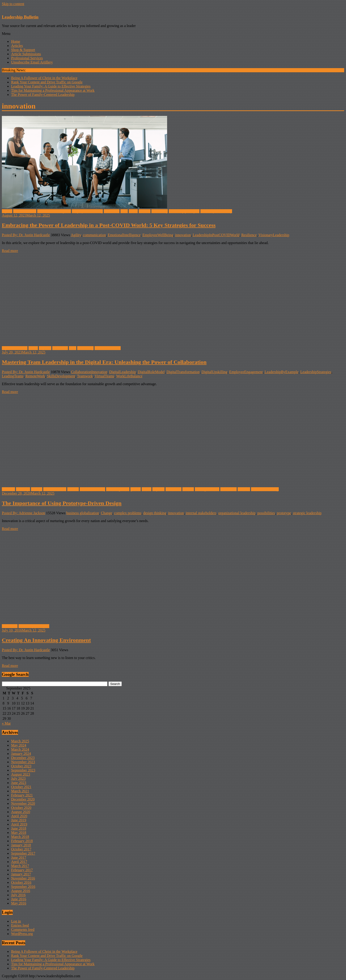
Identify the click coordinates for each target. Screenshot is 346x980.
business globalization (83, 513)
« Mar (6, 723)
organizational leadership (237, 513)
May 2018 (19, 833)
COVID (73, 489)
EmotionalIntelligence (124, 235)
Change (37, 489)
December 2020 (23, 799)
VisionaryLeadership (274, 235)
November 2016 (23, 878)
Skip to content (13, 4)
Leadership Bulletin (20, 17)
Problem (244, 489)
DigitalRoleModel (151, 372)
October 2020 (21, 808)
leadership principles (184, 211)
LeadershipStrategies (316, 372)
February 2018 (22, 841)
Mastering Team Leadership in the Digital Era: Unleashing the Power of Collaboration (104, 362)
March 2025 (20, 741)
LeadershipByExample (282, 372)
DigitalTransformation (183, 372)
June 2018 (19, 828)
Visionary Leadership (216, 211)
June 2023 (19, 783)
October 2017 (21, 849)
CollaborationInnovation (89, 372)
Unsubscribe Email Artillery (32, 62)
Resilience (249, 235)
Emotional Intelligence (54, 211)
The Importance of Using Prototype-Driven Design (62, 503)
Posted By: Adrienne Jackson (23, 513)
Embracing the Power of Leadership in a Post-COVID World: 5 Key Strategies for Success (109, 225)
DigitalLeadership (123, 372)
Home (16, 41)
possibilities (266, 513)
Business (8, 489)
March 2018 (20, 837)
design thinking (155, 513)
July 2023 (18, 779)
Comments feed (23, 930)
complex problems (128, 513)
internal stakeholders (201, 513)
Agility (7, 211)
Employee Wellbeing (87, 211)
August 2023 (21, 774)
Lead (124, 211)
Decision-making (92, 489)
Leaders (145, 211)
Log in (16, 921)
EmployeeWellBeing (158, 235)
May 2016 (19, 903)
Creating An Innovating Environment (46, 640)
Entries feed (20, 925)
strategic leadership (307, 513)
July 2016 (18, 895)
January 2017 (21, 874)
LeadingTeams (13, 376)
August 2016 (21, 891)
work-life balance (107, 348)
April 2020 (19, 816)
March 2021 (20, 791)
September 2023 (23, 770)
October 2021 (21, 787)
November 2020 (23, 803)
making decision (207, 489)
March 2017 (20, 866)
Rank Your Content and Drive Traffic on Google (47, 82)
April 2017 (19, 862)
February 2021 (22, 795)
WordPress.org (22, 934)
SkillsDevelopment (61, 376)
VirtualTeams (104, 376)
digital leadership (15, 348)
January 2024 (21, 754)
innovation (112, 211)
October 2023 (21, 766)
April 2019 (19, 824)
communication (25, 211)
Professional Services (27, 58)
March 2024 (20, 749)
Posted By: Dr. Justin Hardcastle (26, 235)
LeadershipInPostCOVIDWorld (216, 235)
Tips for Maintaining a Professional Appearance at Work (53, 90)
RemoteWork (35, 376)
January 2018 (21, 845)
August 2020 (21, 812)
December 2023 (23, 758)
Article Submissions (26, 54)
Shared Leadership (265, 489)
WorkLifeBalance (129, 376)
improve (45, 348)
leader (133, 211)
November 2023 (23, 762)
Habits (33, 348)
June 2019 (19, 820)
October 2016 (21, 882)
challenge (23, 489)
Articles (17, 46)
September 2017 (23, 853)
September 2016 (23, 887)
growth (136, 489)
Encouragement (118, 489)
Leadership (160, 211)
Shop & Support (23, 50)
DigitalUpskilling (214, 372)
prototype (284, 513)
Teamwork (85, 376)
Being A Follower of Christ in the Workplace (44, 78)
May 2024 (19, 745)
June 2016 (19, 899)
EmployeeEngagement (246, 372)
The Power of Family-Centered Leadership (43, 95)
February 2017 (22, 870)
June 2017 (19, 857)
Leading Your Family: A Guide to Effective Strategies (51, 86)
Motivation (228, 489)
